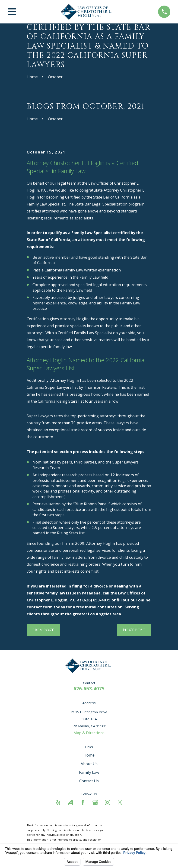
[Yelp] (58, 802)
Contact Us (89, 781)
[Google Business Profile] (95, 802)
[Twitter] (120, 802)
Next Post (134, 630)
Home (89, 755)
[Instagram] (107, 802)
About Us (89, 764)
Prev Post (43, 630)
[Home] (87, 12)
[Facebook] (83, 802)
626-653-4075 (89, 689)
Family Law (89, 772)
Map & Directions (89, 733)
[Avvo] (70, 802)
